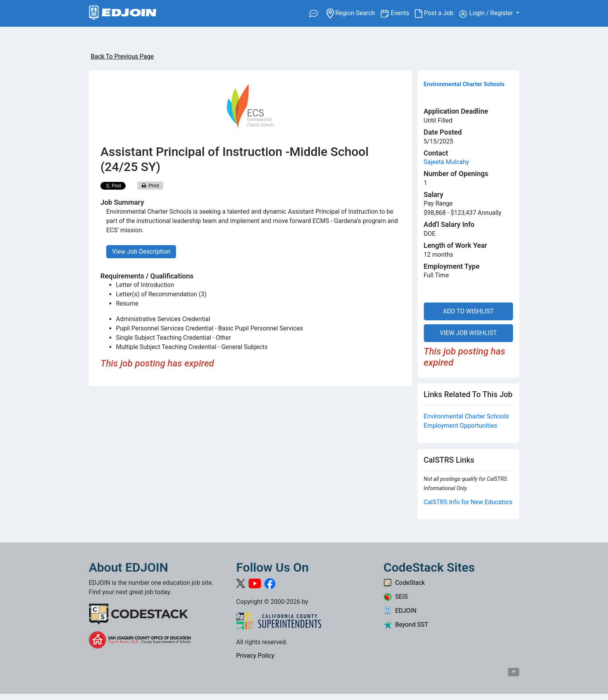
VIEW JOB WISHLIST (468, 333)
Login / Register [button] (487, 14)
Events (403, 13)
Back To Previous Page (122, 56)
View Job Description (141, 251)
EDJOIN (400, 611)
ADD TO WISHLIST (468, 311)
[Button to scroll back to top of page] (514, 672)
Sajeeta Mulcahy (446, 162)
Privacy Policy (255, 656)
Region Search (353, 13)
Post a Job (437, 13)
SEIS (396, 597)
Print (150, 186)
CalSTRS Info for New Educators (468, 502)
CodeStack (404, 583)
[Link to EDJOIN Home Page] (123, 13)
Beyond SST (406, 625)
